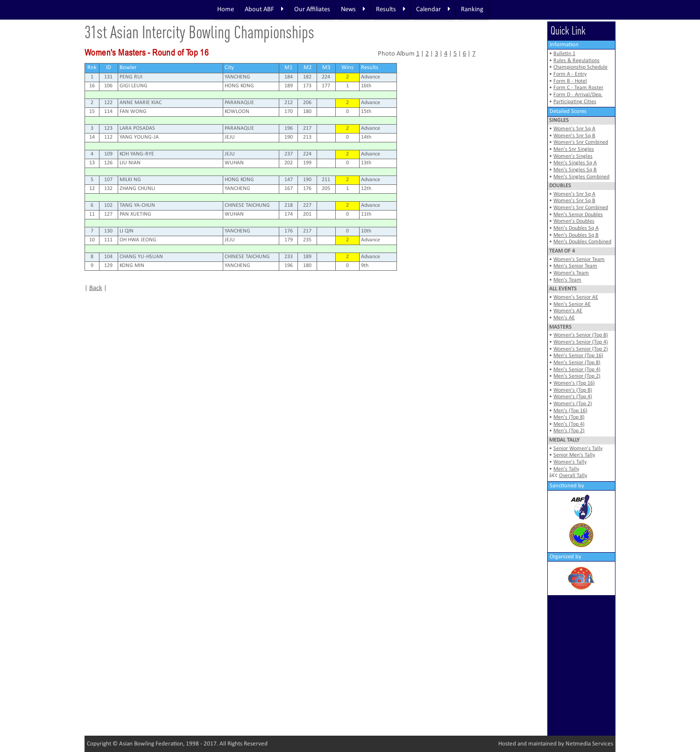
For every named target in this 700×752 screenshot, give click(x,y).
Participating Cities (575, 102)
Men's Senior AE (572, 304)
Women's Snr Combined (581, 142)
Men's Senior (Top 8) (577, 363)
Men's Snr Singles (574, 149)
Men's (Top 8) (569, 417)
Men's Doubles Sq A (576, 228)
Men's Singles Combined (581, 177)
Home (226, 10)
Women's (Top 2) (573, 404)
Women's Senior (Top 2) (581, 349)
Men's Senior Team (575, 266)
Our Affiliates (312, 10)
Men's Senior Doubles (578, 215)
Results (391, 9)
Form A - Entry (570, 74)
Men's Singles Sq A (575, 163)
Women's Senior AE (576, 297)
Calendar (433, 9)
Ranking (472, 10)
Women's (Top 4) (573, 397)
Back (96, 288)
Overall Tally (573, 476)
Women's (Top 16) (574, 383)
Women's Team (571, 273)
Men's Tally (566, 469)
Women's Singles (573, 156)
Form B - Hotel (570, 81)
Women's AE (568, 311)
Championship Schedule (580, 67)
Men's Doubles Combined (582, 242)
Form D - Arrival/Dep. (578, 95)
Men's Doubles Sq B (576, 235)
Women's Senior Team (579, 260)
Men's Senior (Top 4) (577, 370)
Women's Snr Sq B (574, 136)
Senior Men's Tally (574, 455)
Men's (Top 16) (570, 411)
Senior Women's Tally (578, 449)
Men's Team (567, 280)
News (353, 9)
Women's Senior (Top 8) (581, 335)
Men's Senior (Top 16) (578, 356)
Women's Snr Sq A (574, 129)
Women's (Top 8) (573, 390)
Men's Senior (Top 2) (577, 376)
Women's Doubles (574, 221)
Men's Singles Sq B (575, 170)
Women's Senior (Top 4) (581, 342)
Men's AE (564, 318)
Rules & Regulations (576, 61)
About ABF (264, 9)
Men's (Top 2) (569, 431)
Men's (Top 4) (569, 424)
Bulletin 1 (564, 54)
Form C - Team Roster (578, 88)
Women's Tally (570, 462)
